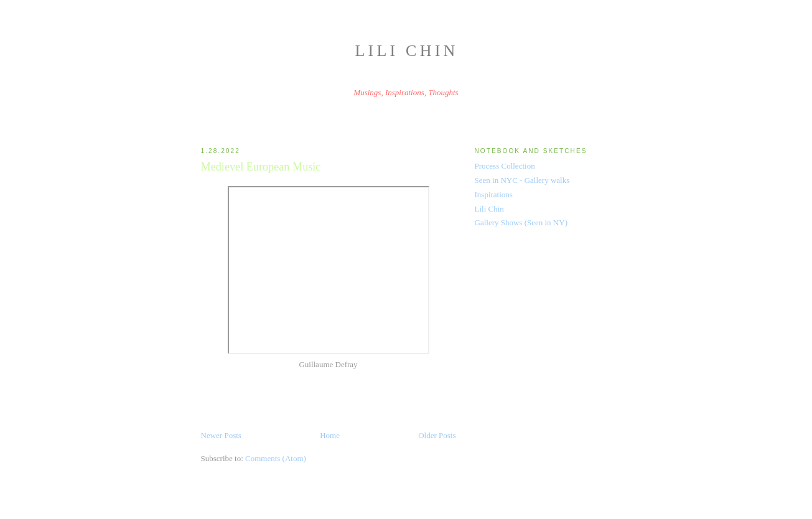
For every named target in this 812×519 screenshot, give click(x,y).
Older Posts (437, 435)
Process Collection (505, 166)
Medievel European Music (261, 167)
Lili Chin (407, 51)
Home (330, 435)
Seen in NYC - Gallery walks (522, 180)
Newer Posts (221, 435)
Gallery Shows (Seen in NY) (521, 222)
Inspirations (494, 194)
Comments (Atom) (276, 458)
